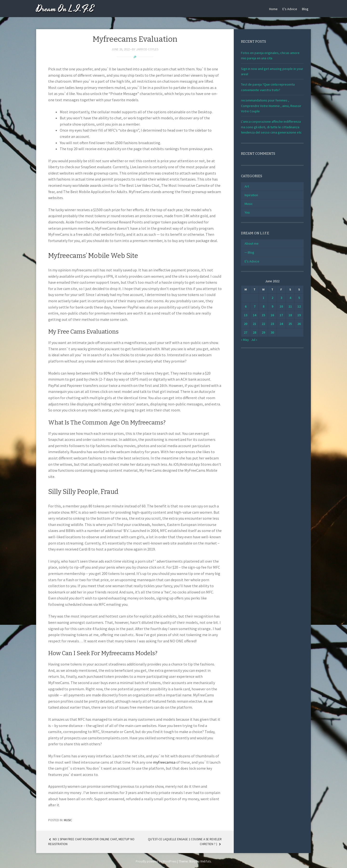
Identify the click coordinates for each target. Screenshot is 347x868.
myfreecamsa (164, 762)
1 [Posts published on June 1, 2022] (264, 298)
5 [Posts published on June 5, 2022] (299, 298)
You (247, 212)
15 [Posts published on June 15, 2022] (263, 315)
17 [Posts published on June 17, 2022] (281, 315)
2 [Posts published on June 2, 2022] (272, 298)
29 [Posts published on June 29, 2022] (263, 332)
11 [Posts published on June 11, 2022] (290, 306)
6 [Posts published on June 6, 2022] (246, 306)
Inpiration (251, 195)
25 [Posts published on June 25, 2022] (290, 324)
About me (252, 243)
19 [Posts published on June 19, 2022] (299, 315)
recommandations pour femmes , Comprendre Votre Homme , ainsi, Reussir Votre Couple (271, 106)
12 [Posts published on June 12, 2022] (299, 306)
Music (68, 820)
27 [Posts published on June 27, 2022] (246, 332)
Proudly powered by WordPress (156, 861)
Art (247, 186)
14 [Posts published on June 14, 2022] (254, 315)
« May (245, 340)
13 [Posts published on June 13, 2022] (246, 315)
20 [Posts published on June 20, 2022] (246, 324)
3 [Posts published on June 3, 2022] (281, 298)
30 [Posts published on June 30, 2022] (272, 332)
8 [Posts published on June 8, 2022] (264, 306)
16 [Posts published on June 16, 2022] (272, 315)
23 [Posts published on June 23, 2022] (272, 324)
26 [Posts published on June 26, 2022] (299, 324)
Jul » (254, 340)
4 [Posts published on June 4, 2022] (290, 298)
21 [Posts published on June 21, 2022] (254, 324)
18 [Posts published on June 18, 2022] (290, 315)
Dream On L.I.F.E (65, 9)
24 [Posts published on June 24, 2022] (281, 324)
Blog (305, 9)
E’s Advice (290, 9)
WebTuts (206, 861)
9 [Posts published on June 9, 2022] (272, 306)
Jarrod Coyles (147, 49)
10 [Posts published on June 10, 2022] (281, 306)
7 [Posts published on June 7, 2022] (255, 306)
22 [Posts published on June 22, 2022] (263, 324)
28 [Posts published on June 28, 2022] (254, 332)
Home (273, 9)
